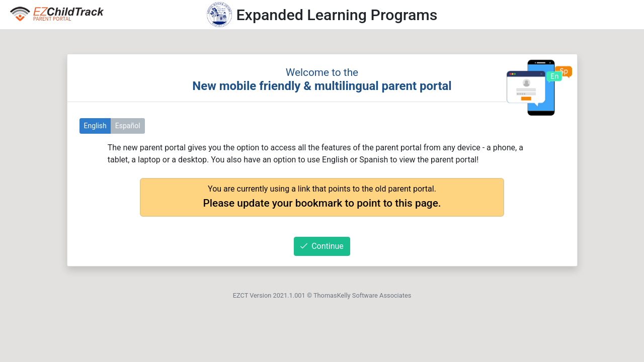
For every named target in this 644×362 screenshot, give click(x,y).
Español (128, 126)
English (95, 126)
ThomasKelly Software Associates (362, 295)
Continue (322, 246)
